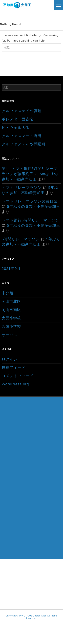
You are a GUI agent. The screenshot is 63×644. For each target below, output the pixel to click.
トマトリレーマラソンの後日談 (30, 201)
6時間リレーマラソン (21, 239)
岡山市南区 (11, 310)
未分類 (7, 293)
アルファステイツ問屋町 (24, 144)
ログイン (10, 359)
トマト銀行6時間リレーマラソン (31, 220)
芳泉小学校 (11, 326)
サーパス (10, 335)
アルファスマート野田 (22, 136)
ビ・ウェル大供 (16, 128)
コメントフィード (18, 376)
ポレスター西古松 (17, 119)
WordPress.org (15, 384)
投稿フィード (14, 367)
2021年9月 (11, 269)
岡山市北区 (11, 301)
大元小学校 (11, 318)
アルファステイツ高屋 (22, 111)
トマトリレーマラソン (22, 188)
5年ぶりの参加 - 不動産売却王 (33, 206)
